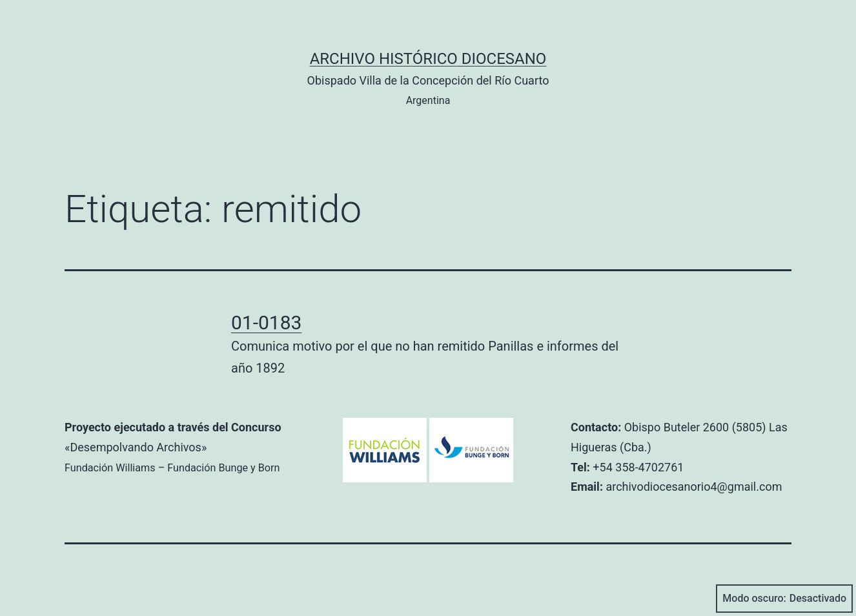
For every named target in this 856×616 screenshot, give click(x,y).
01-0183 (266, 323)
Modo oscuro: (784, 599)
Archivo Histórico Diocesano (428, 59)
